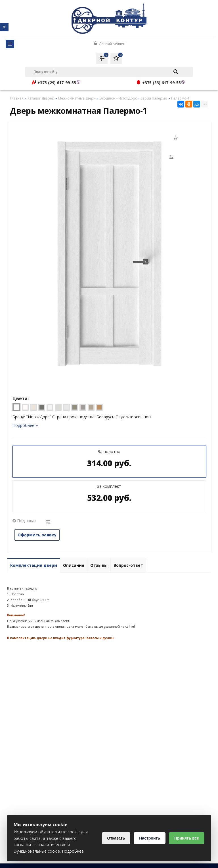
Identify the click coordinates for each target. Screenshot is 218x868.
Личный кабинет (110, 43)
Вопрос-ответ (128, 565)
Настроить (150, 838)
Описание (74, 565)
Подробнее (25, 425)
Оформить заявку (37, 535)
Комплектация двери (34, 565)
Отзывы (99, 565)
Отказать (116, 838)
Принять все (187, 838)
